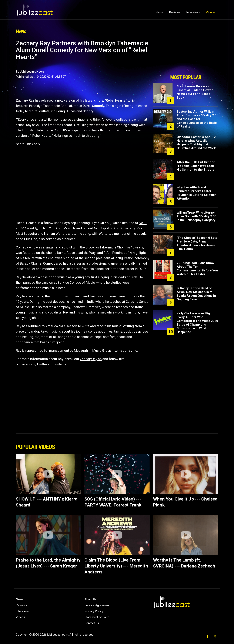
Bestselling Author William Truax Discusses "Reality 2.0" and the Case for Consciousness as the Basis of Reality (197, 119)
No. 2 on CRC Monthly (59, 228)
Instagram (62, 364)
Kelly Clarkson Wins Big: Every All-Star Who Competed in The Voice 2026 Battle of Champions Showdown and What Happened (197, 323)
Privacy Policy (94, 611)
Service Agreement (97, 605)
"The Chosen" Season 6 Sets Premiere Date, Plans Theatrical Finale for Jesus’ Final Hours (197, 243)
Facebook (28, 364)
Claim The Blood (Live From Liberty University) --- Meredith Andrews (116, 566)
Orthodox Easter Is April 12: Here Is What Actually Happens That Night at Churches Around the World (197, 143)
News (159, 12)
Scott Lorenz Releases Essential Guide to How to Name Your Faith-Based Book (195, 92)
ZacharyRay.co (91, 359)
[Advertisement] (186, 56)
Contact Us (92, 623)
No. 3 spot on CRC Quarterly (114, 228)
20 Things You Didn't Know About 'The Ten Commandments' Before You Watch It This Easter (197, 269)
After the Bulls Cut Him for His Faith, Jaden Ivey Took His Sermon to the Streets (196, 166)
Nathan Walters (56, 234)
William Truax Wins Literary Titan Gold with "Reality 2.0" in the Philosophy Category (196, 216)
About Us (90, 599)
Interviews (193, 12)
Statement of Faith (97, 617)
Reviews (175, 12)
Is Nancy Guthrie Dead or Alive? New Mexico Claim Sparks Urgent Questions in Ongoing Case (196, 294)
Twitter (42, 364)
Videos (211, 12)
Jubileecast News (32, 72)
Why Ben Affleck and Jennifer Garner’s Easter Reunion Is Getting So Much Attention (197, 193)
